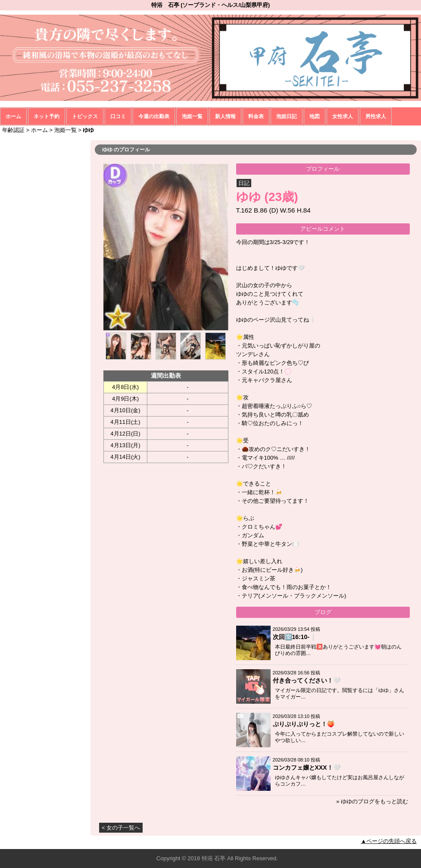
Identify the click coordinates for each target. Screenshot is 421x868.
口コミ (118, 116)
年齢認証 (13, 130)
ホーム (13, 116)
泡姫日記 (287, 116)
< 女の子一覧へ (121, 828)
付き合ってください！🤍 (307, 680)
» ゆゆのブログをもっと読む (372, 801)
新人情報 (225, 116)
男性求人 (376, 116)
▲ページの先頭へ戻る (389, 841)
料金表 (256, 116)
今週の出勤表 (154, 116)
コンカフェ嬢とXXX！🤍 (307, 768)
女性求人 (343, 116)
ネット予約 (47, 116)
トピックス (85, 116)
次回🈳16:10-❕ (295, 637)
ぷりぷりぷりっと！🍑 (304, 724)
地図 (315, 116)
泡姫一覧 (192, 116)
